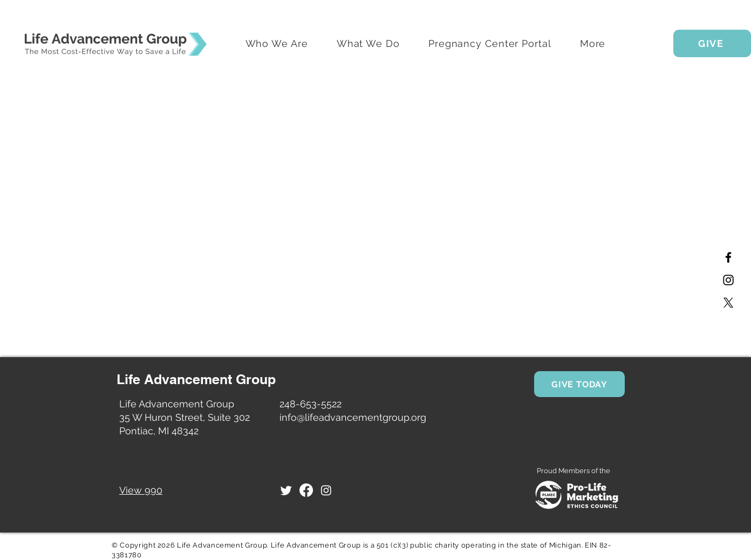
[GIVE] (712, 43)
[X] (728, 303)
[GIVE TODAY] (579, 384)
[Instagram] (728, 280)
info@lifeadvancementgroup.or (350, 417)
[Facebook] (728, 257)
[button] (593, 43)
